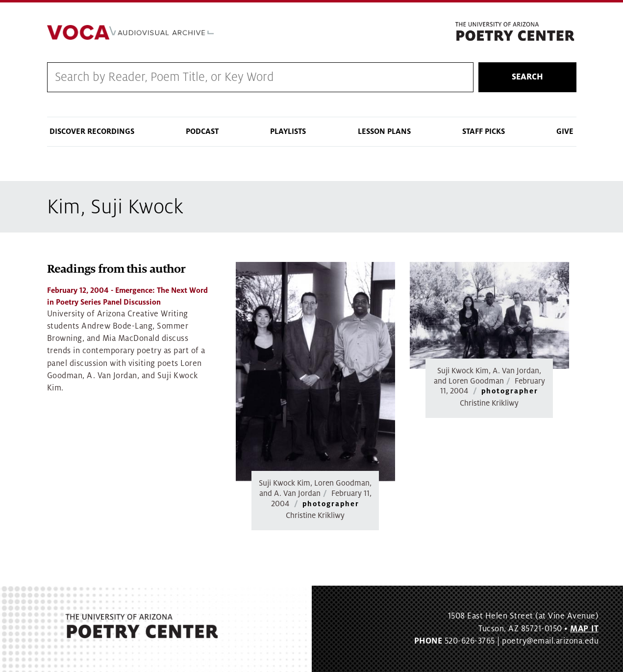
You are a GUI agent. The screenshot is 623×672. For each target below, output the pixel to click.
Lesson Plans (384, 131)
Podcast (202, 131)
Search (527, 77)
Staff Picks (484, 131)
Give (565, 131)
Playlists (288, 131)
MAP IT (584, 629)
